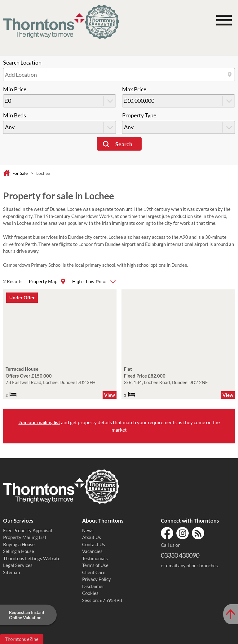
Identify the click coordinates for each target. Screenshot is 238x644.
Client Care (94, 572)
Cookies (90, 593)
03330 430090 (180, 555)
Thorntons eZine (22, 639)
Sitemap (11, 572)
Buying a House (19, 544)
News (88, 530)
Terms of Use (95, 565)
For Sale (20, 173)
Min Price (15, 89)
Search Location (22, 63)
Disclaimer (93, 586)
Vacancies (92, 551)
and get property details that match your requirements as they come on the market (119, 426)
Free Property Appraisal (28, 530)
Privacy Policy (97, 579)
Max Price (134, 89)
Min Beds (15, 115)
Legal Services (18, 565)
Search (124, 144)
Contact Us (94, 544)
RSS (198, 533)
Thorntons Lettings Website (32, 558)
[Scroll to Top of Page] (231, 614)
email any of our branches (192, 565)
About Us (92, 537)
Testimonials (95, 558)
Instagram (183, 533)
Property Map (43, 281)
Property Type (139, 115)
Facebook (167, 533)
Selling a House (19, 551)
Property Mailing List (25, 537)
